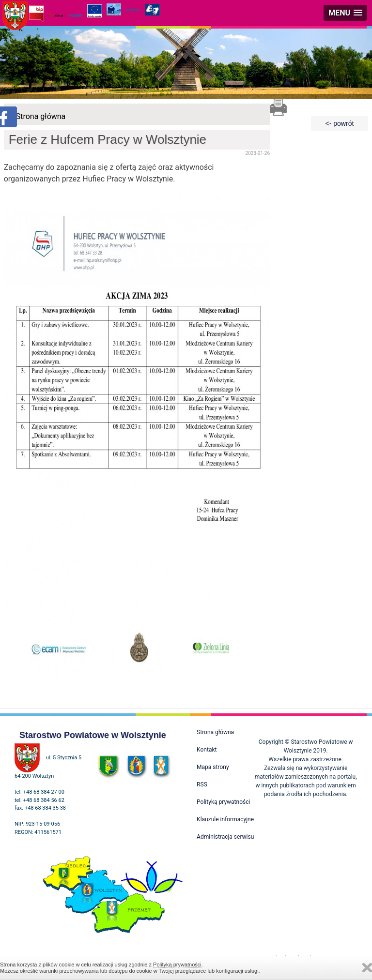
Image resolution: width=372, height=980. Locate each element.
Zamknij (367, 968)
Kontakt (207, 750)
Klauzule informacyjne (225, 819)
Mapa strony (213, 767)
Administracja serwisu (225, 837)
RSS (202, 784)
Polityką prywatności (177, 965)
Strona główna (41, 116)
